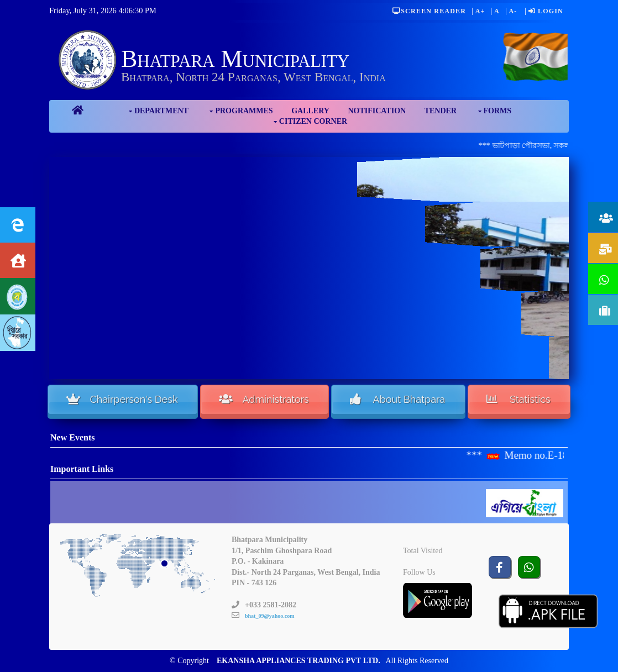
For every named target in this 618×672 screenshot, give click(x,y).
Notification (377, 111)
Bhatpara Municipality (235, 59)
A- (513, 11)
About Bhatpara (398, 399)
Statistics (518, 399)
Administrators (264, 399)
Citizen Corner (313, 121)
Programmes (244, 111)
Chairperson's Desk (122, 399)
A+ (480, 11)
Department (161, 111)
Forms (498, 111)
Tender (441, 111)
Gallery (310, 111)
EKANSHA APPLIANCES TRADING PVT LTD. (298, 661)
